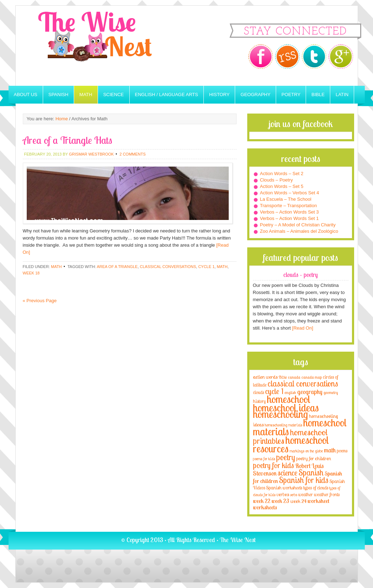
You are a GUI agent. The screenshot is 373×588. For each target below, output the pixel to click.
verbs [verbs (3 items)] (294, 495)
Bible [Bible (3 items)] (283, 377)
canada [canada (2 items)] (294, 377)
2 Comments (132, 154)
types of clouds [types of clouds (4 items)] (316, 488)
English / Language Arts (167, 94)
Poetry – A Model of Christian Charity (298, 225)
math (222, 267)
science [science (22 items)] (287, 472)
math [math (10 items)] (330, 450)
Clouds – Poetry (277, 180)
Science (114, 94)
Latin (342, 94)
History (219, 94)
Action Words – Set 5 (282, 186)
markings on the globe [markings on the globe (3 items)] (306, 451)
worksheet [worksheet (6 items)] (318, 501)
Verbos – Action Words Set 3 (289, 212)
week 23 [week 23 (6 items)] (280, 501)
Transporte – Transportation (289, 206)
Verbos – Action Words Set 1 (289, 218)
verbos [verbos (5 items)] (283, 494)
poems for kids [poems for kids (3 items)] (264, 459)
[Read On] (302, 328)
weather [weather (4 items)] (305, 494)
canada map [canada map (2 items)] (312, 377)
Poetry (291, 94)
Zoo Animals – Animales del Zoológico (299, 231)
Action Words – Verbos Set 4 (290, 193)
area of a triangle (117, 267)
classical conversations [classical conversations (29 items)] (303, 384)
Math (86, 94)
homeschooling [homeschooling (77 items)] (280, 414)
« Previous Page (40, 301)
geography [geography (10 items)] (310, 392)
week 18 (31, 273)
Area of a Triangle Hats (68, 140)
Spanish (58, 94)
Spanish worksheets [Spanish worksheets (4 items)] (284, 488)
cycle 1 (206, 267)
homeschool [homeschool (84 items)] (289, 399)
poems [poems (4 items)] (342, 451)
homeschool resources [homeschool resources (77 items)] (291, 444)
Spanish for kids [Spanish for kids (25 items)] (304, 480)
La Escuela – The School (286, 199)
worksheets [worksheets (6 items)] (265, 507)
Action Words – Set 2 (282, 174)
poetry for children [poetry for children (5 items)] (314, 458)
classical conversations (168, 267)
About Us (26, 94)
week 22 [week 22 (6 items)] (262, 501)
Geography (255, 94)
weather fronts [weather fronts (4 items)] (327, 494)
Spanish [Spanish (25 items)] (311, 472)
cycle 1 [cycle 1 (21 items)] (274, 391)
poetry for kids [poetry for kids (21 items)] (273, 465)
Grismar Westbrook (91, 154)
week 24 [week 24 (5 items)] (298, 501)
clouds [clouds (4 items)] (258, 392)
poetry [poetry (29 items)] (286, 457)
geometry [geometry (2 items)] (331, 393)
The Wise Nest (105, 46)
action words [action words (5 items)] (265, 377)
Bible (318, 94)
